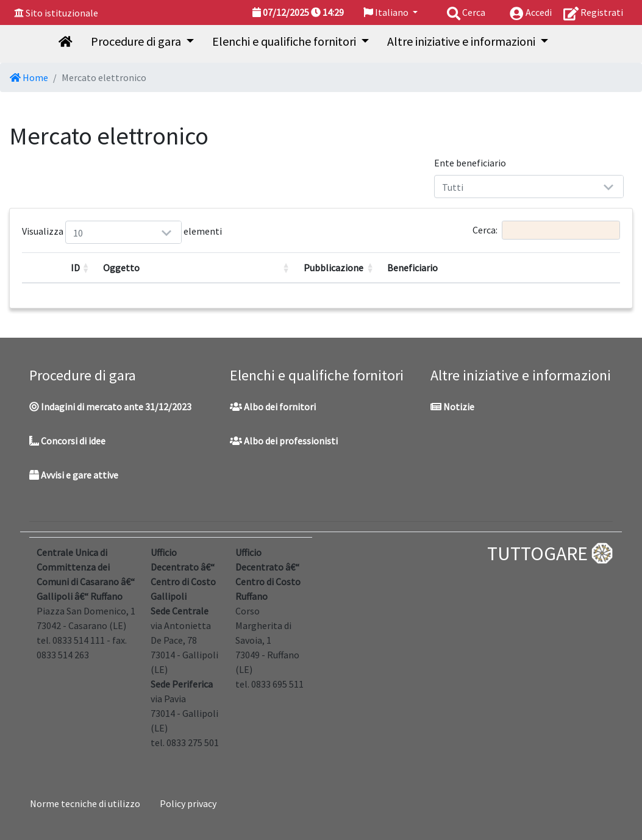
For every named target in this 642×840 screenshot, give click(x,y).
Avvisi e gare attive (74, 475)
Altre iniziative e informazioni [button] (462, 41)
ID (75, 268)
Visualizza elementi (80, 232)
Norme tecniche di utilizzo (85, 803)
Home (29, 77)
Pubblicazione (333, 268)
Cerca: (546, 230)
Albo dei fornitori (273, 407)
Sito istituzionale (62, 13)
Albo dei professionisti (284, 441)
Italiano (387, 12)
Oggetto (121, 268)
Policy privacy (188, 803)
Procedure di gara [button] (137, 41)
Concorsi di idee (67, 441)
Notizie (452, 407)
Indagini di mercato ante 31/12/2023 (110, 407)
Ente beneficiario (470, 163)
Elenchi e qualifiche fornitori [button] (285, 41)
